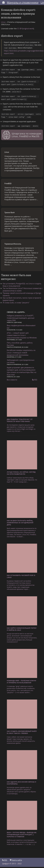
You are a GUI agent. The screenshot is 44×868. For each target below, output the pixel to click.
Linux (3, 22)
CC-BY (19, 29)
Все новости (12, 377)
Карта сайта (16, 857)
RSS (35, 377)
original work (28, 29)
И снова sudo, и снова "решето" (16, 300)
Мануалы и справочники (23, 2)
